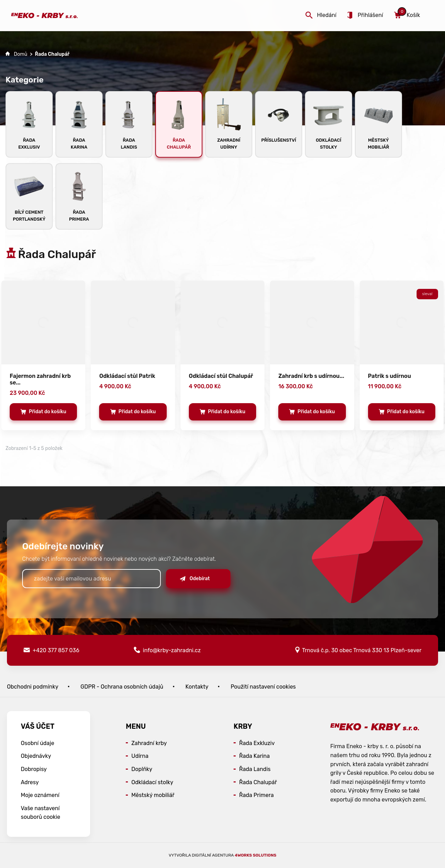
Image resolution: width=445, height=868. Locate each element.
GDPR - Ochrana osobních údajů (122, 687)
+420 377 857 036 (51, 650)
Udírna (140, 756)
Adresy (30, 782)
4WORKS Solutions (255, 855)
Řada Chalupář (258, 782)
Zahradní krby (149, 743)
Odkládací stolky (152, 782)
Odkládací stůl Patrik (127, 376)
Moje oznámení (40, 795)
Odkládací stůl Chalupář (221, 376)
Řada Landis (255, 769)
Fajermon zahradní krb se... (40, 379)
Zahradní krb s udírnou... (311, 376)
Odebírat (195, 579)
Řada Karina (254, 756)
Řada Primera (256, 795)
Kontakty (197, 687)
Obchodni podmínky (33, 687)
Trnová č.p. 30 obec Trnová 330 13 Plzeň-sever (358, 650)
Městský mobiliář (153, 795)
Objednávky (36, 756)
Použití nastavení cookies (263, 687)
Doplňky (142, 769)
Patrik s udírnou (390, 376)
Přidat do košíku (43, 414)
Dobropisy (34, 769)
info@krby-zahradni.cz (167, 650)
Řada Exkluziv (257, 743)
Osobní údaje (37, 743)
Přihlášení (365, 15)
